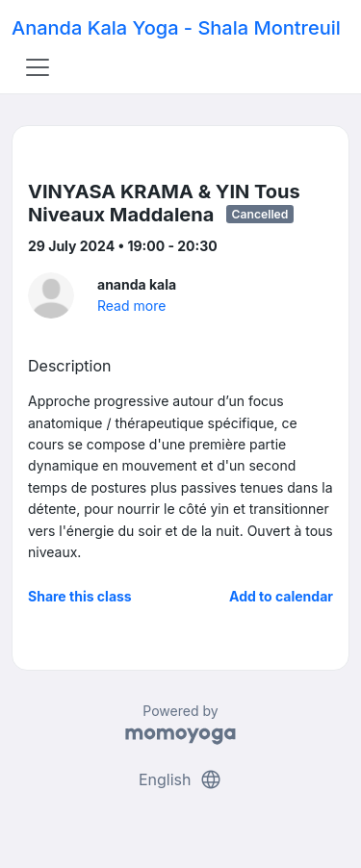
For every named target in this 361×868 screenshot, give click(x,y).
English (180, 779)
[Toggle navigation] (38, 67)
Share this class (80, 596)
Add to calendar (281, 596)
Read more (131, 306)
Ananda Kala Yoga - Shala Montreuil (176, 28)
